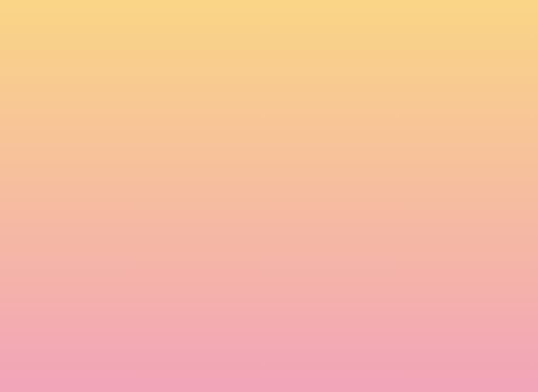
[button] (434, 18)
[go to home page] (80, 54)
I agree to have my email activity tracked (185, 337)
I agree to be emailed (154, 324)
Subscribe (131, 363)
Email (284, 278)
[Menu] (500, 18)
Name (117, 278)
